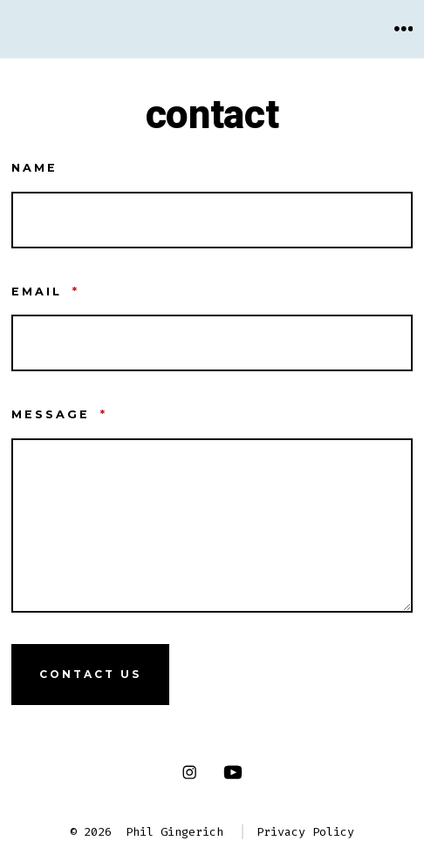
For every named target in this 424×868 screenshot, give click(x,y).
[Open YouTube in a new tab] (233, 773)
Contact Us (90, 674)
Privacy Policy (305, 832)
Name (34, 168)
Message (59, 414)
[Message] (212, 526)
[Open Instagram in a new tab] (189, 773)
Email (45, 292)
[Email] (212, 343)
